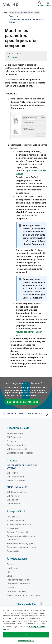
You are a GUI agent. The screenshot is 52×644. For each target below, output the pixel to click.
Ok (26, 635)
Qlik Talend (12, 473)
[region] (26, 625)
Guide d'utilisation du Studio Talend (24, 13)
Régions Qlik (13, 551)
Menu (48, 5)
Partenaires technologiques (20, 543)
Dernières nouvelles (17, 591)
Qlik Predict (12, 500)
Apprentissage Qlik (16, 445)
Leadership (12, 568)
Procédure (13, 57)
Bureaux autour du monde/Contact (23, 595)
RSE (9, 572)
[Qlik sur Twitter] (41, 604)
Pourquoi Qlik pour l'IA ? (18, 532)
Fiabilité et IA (13, 528)
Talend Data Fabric (16, 481)
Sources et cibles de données (21, 547)
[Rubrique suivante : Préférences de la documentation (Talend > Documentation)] (38, 414)
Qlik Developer (14, 437)
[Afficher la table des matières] (6, 13)
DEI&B (10, 576)
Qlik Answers (13, 496)
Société (11, 564)
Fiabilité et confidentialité (19, 524)
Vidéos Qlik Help (15, 433)
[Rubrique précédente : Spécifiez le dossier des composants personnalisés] (14, 414)
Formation (12, 441)
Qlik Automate (14, 504)
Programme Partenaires (18, 584)
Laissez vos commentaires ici (22, 402)
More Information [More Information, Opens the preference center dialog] (26, 641)
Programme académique (19, 580)
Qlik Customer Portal (17, 449)
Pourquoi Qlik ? (14, 517)
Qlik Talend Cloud (15, 477)
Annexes (13, 16)
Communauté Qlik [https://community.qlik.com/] (27, 604)
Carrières (11, 588)
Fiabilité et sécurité (16, 521)
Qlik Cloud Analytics (16, 492)
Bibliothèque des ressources (21, 453)
